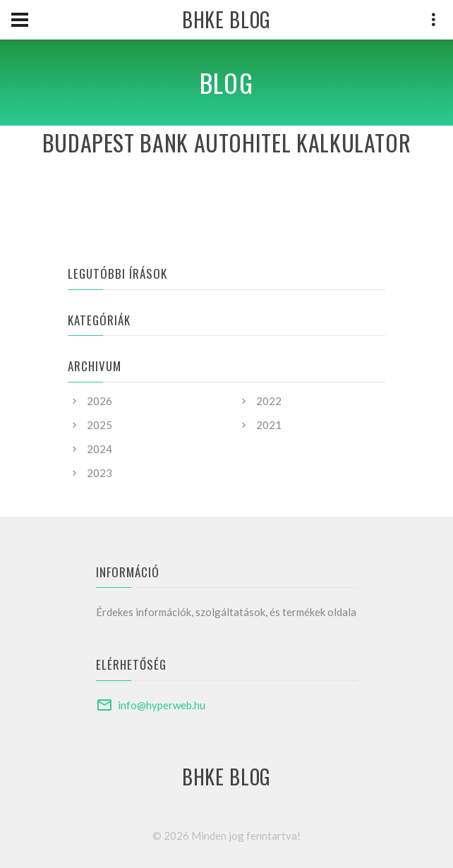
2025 (99, 425)
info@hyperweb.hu (162, 705)
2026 (99, 401)
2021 (269, 425)
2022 (269, 401)
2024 (99, 449)
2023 (99, 473)
